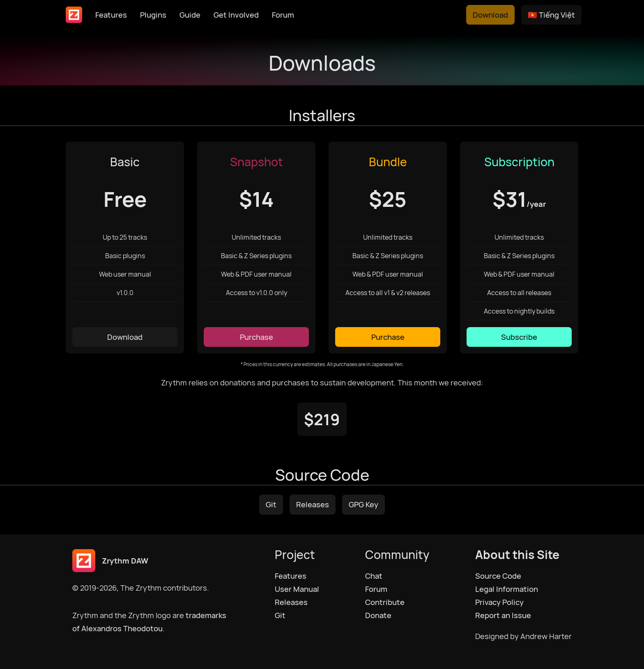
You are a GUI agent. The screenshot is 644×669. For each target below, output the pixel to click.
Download (490, 15)
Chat (374, 576)
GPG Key (363, 504)
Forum (283, 15)
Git (271, 504)
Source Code (498, 576)
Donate (378, 615)
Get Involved (236, 15)
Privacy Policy (499, 602)
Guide (190, 15)
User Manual (297, 589)
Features (111, 15)
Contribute (385, 602)
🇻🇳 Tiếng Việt (551, 15)
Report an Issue (503, 615)
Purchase (256, 337)
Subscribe (519, 337)
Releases (313, 504)
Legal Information (507, 589)
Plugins (153, 15)
